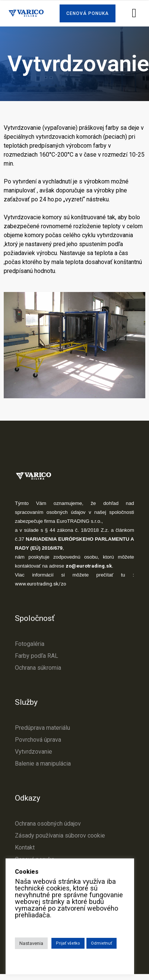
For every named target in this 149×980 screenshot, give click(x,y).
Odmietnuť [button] (102, 943)
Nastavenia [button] (31, 943)
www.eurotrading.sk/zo (41, 584)
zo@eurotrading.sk (89, 566)
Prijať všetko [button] (68, 943)
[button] (88, 13)
